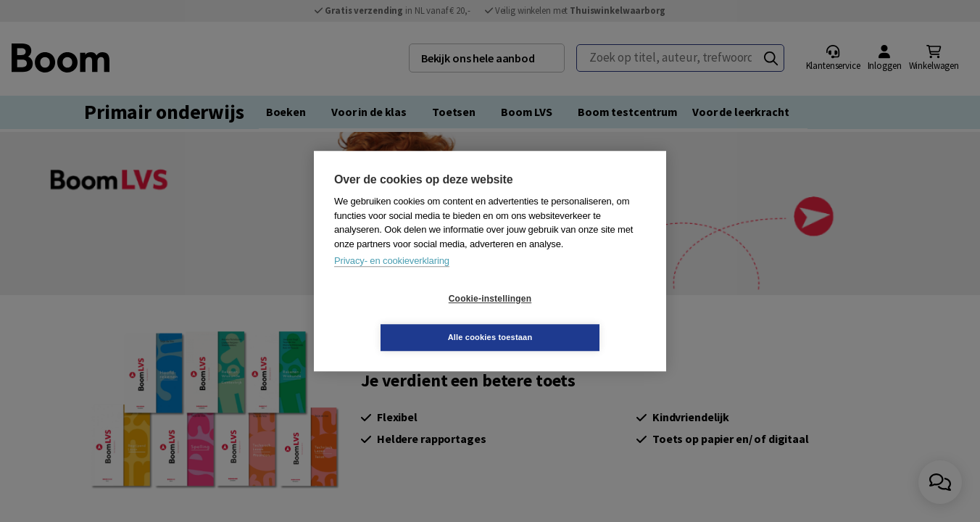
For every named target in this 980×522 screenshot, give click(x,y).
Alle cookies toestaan (577, 318)
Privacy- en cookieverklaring (392, 280)
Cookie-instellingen (404, 318)
